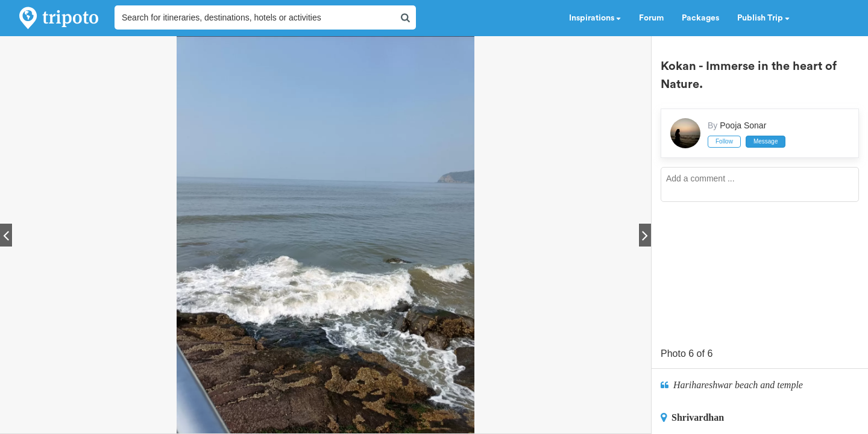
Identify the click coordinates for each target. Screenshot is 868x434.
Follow (724, 141)
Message (766, 141)
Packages (700, 18)
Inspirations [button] (595, 18)
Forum (651, 18)
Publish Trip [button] (763, 18)
